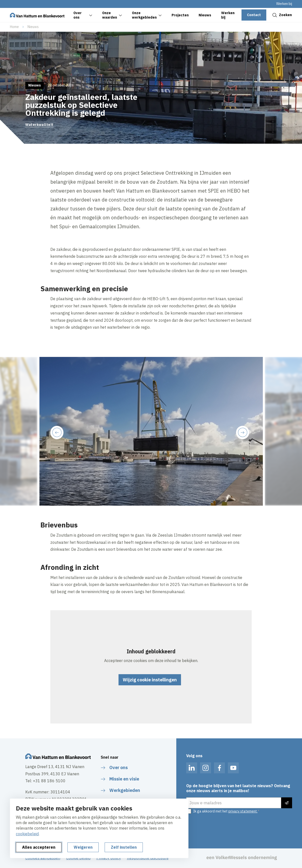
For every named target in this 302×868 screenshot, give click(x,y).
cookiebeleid (27, 834)
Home (14, 27)
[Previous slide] (57, 432)
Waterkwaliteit (39, 125)
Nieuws (33, 27)
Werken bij (284, 4)
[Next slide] (243, 432)
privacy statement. (243, 811)
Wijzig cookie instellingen (150, 680)
